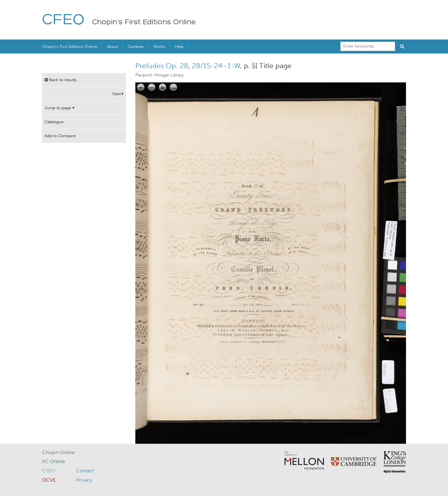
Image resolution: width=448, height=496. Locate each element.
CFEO (63, 20)
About (112, 46)
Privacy (84, 480)
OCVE (49, 480)
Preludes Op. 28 (162, 66)
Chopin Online (58, 452)
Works (159, 46)
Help (179, 46)
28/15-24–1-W (216, 66)
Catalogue (54, 122)
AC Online (54, 461)
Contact (85, 471)
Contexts (136, 46)
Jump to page (59, 108)
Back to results (61, 80)
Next (118, 94)
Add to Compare (60, 136)
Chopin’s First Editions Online (70, 46)
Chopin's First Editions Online (144, 22)
